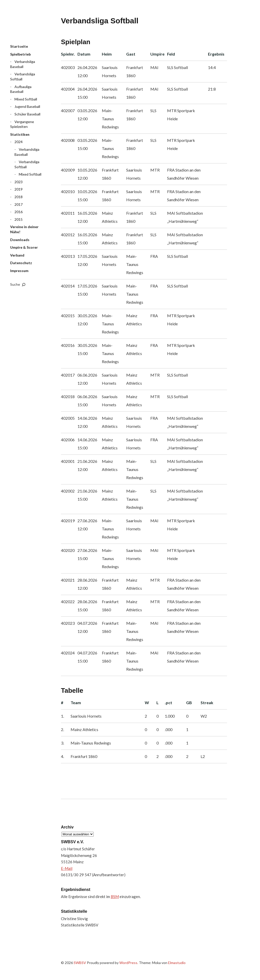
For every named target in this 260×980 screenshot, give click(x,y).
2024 (19, 142)
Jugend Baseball (27, 106)
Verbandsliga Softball (23, 77)
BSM (115, 897)
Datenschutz (21, 263)
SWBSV (36, 26)
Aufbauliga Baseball (21, 89)
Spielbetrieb (20, 54)
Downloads (20, 240)
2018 (19, 197)
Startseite (19, 46)
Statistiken (20, 134)
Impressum (19, 271)
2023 (19, 182)
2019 (19, 189)
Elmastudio (177, 963)
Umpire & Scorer (24, 247)
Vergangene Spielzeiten (22, 124)
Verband (17, 255)
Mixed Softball (26, 99)
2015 (19, 219)
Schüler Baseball (27, 114)
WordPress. (129, 963)
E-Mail (67, 868)
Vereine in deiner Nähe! (24, 229)
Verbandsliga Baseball (23, 64)
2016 (19, 212)
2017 (19, 204)
